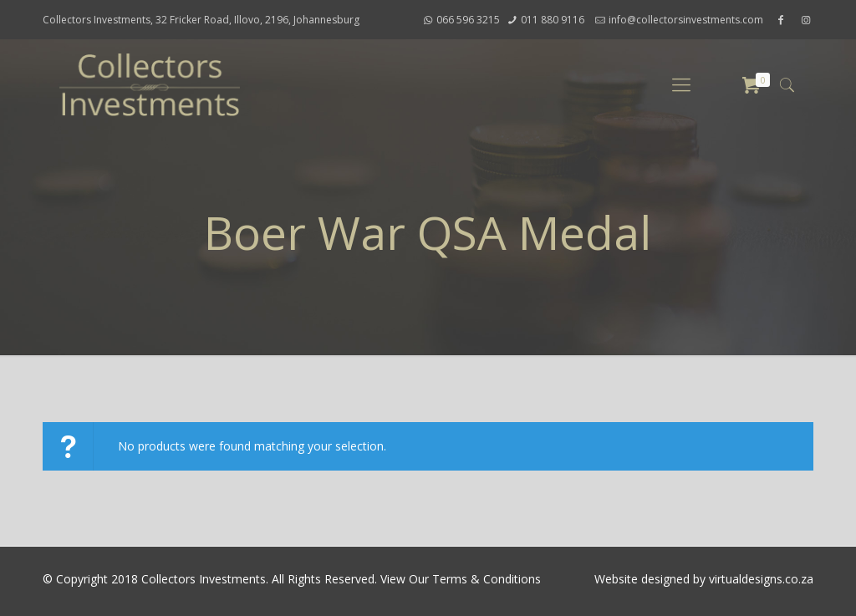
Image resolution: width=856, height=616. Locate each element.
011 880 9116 (553, 20)
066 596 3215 (468, 20)
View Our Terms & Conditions (461, 579)
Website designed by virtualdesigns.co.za (704, 579)
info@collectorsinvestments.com (686, 20)
